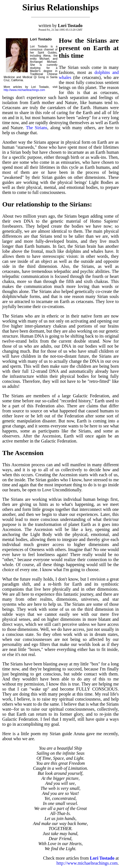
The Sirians (36, 128)
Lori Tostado (103, 858)
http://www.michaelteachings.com (24, 90)
